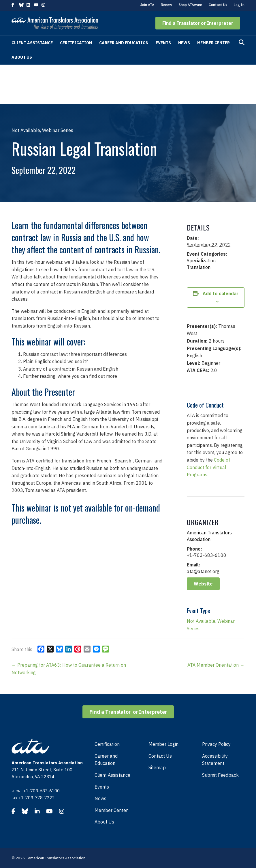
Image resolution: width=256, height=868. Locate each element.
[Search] (242, 42)
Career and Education (124, 43)
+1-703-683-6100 (42, 791)
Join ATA (147, 5)
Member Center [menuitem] (111, 810)
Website (203, 584)
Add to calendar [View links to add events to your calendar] (221, 294)
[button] (198, 23)
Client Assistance (32, 43)
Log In (239, 5)
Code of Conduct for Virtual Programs (208, 467)
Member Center (213, 43)
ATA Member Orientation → (216, 665)
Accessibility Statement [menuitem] (215, 760)
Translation (199, 267)
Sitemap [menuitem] (157, 767)
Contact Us (218, 5)
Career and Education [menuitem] (106, 760)
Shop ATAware (190, 5)
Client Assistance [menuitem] (112, 775)
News (184, 43)
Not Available (201, 621)
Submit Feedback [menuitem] (220, 775)
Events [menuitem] (102, 787)
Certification (76, 43)
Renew (166, 5)
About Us (22, 57)
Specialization (201, 261)
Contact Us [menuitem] (160, 756)
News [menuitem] (100, 798)
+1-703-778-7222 (37, 798)
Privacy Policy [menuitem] (216, 744)
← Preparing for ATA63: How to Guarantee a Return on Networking (69, 669)
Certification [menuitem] (107, 744)
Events (163, 43)
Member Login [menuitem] (163, 744)
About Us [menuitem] (104, 822)
